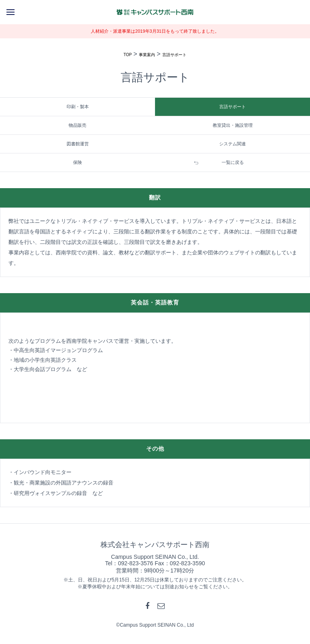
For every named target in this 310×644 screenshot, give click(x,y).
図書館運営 (78, 144)
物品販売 (77, 125)
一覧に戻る (233, 162)
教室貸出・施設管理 (233, 125)
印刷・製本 (78, 107)
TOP (128, 55)
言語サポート (174, 55)
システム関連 (232, 144)
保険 (77, 162)
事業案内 (147, 55)
